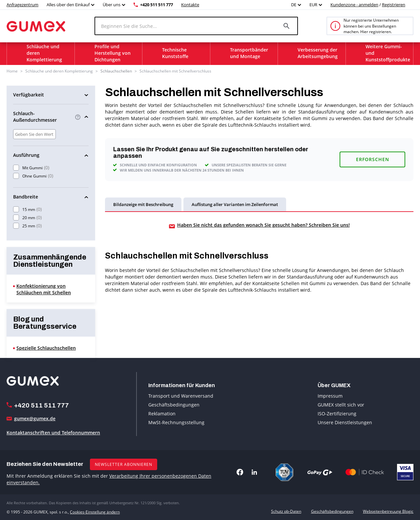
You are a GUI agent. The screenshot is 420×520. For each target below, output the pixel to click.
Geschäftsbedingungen (174, 405)
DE (294, 5)
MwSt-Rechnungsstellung (176, 422)
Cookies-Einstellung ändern (95, 511)
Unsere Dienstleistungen (345, 422)
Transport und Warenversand (181, 396)
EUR (313, 5)
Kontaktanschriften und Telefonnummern (53, 432)
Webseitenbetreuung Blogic (388, 511)
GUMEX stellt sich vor (341, 405)
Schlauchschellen (116, 71)
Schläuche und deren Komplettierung (59, 71)
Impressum (330, 396)
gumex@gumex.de (35, 418)
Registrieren (394, 5)
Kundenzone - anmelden (354, 5)
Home (12, 71)
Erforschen (373, 159)
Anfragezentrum (22, 5)
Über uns (112, 5)
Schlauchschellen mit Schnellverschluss (175, 71)
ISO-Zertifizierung (337, 414)
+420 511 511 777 (157, 5)
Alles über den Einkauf (68, 5)
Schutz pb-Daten (286, 511)
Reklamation (162, 414)
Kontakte (190, 5)
